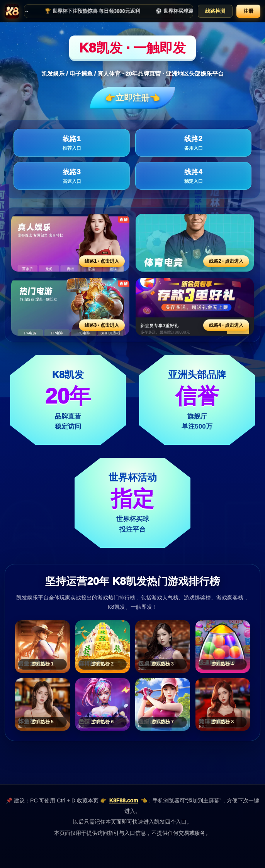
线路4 (193, 176)
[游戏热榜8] (223, 704)
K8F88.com (124, 800)
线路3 (72, 176)
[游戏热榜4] (223, 647)
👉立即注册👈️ (132, 98)
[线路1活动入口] (70, 243)
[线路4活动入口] (195, 307)
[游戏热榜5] (42, 704)
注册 (248, 11)
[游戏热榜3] (163, 647)
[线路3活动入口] (70, 307)
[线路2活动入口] (195, 243)
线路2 (193, 143)
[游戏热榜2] (103, 647)
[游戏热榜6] (103, 704)
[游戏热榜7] (163, 704)
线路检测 (215, 11)
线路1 (72, 143)
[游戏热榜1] (42, 647)
